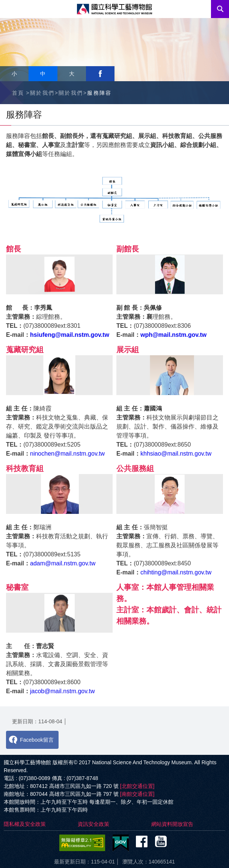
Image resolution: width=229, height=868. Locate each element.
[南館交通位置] (137, 794)
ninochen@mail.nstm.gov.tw (67, 454)
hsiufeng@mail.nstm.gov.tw (70, 335)
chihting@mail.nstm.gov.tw (176, 572)
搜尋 (220, 9)
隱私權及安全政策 (25, 824)
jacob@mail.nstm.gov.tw (62, 691)
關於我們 (42, 93)
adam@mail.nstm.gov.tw (63, 563)
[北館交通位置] (137, 786)
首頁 (18, 93)
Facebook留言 (37, 740)
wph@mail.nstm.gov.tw (173, 335)
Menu (9, 9)
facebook (100, 74)
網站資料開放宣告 (172, 824)
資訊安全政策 (93, 824)
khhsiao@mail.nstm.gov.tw (176, 454)
